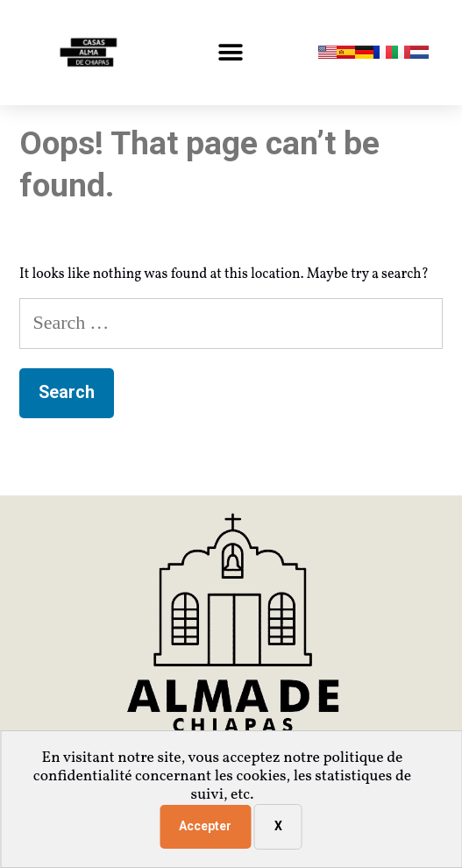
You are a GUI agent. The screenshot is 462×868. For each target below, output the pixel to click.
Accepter (205, 826)
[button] (231, 53)
